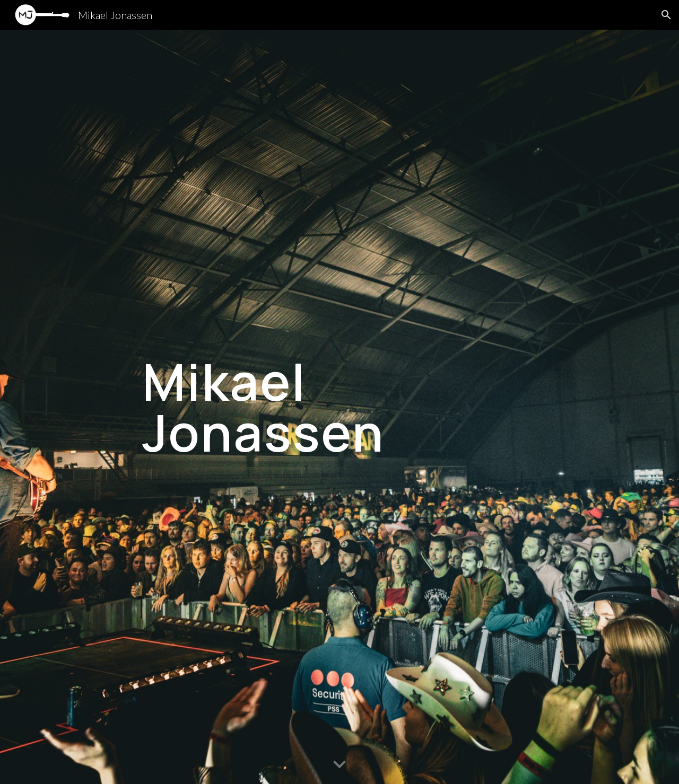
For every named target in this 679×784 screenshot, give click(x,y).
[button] (666, 15)
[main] (339, 407)
